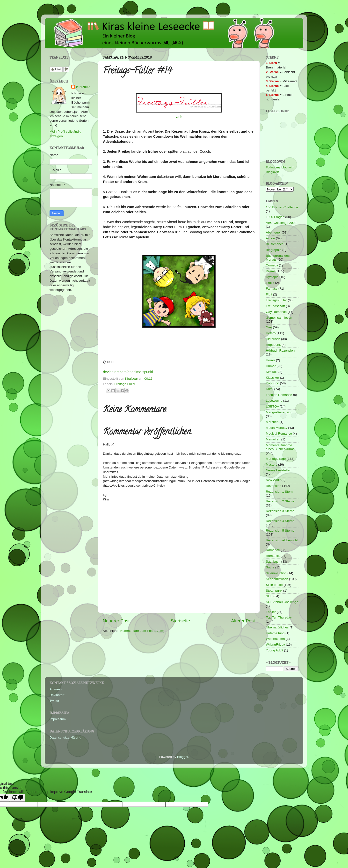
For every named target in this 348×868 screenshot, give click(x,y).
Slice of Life (274, 585)
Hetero (271, 333)
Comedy (272, 265)
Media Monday (277, 428)
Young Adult (275, 650)
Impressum (58, 719)
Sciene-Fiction (276, 573)
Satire (270, 567)
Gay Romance (276, 312)
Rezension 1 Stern (279, 492)
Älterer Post (243, 621)
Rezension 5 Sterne (280, 531)
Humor (271, 366)
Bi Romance (275, 244)
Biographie (274, 250)
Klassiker (272, 378)
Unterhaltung (275, 633)
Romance (273, 550)
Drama (271, 271)
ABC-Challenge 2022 (281, 223)
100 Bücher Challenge (282, 207)
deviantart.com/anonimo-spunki (128, 372)
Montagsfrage (276, 459)
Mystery (272, 464)
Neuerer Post (116, 621)
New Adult (273, 480)
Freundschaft (275, 306)
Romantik (273, 556)
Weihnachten (275, 639)
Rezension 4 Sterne (280, 521)
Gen (269, 327)
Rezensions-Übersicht (282, 540)
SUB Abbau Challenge (282, 602)
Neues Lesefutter (278, 470)
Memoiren (273, 439)
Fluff (269, 294)
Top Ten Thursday (279, 617)
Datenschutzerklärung (65, 737)
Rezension (274, 486)
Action (270, 238)
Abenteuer (273, 232)
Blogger (183, 757)
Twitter (54, 701)
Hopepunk (273, 345)
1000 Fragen (275, 217)
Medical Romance (279, 434)
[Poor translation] (18, 798)
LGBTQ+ (272, 406)
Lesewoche (274, 401)
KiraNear (83, 87)
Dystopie (272, 277)
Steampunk (274, 591)
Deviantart (57, 695)
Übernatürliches (277, 627)
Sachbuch (273, 562)
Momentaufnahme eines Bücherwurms (280, 447)
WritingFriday (275, 645)
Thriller (271, 612)
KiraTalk (272, 372)
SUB (269, 596)
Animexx (56, 689)
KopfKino (272, 383)
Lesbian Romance (279, 395)
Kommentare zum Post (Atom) (142, 631)
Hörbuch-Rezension (280, 351)
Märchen (272, 422)
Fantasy (272, 289)
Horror (270, 360)
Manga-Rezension (279, 412)
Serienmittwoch (277, 579)
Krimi (270, 389)
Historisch (273, 339)
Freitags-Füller (125, 384)
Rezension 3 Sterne (280, 511)
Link (179, 116)
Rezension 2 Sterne (280, 501)
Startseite (180, 621)
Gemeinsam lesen (279, 318)
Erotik (270, 283)
